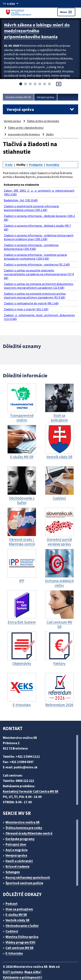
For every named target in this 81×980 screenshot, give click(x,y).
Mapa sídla (35, 956)
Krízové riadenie (19, 850)
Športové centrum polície (26, 867)
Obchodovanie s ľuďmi (24, 909)
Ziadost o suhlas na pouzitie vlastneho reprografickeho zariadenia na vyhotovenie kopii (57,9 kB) (41, 264)
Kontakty (54, 164)
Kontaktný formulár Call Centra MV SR (32, 775)
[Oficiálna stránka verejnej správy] (14, 3)
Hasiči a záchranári (21, 844)
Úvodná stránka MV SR (20, 97)
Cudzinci (13, 915)
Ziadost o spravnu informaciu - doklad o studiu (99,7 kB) (39, 223)
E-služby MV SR (19, 898)
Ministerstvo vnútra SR (24, 806)
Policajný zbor (17, 828)
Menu (66, 12)
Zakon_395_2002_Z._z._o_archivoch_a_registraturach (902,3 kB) (41, 190)
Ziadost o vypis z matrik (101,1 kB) (27, 295)
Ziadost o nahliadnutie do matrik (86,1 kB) (32, 289)
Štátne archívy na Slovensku (45, 121)
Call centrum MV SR (22, 931)
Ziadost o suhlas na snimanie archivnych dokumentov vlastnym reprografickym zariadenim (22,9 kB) (40, 273)
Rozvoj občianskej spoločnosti (30, 861)
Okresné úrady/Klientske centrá (31, 817)
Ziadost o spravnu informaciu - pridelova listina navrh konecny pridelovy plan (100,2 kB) (40, 232)
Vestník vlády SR (19, 904)
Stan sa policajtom (21, 893)
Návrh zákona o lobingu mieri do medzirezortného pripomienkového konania (36, 30)
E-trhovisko (15, 937)
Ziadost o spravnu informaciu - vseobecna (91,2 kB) (39, 257)
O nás (9, 164)
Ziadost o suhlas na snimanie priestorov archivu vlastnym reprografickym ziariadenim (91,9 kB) (36, 282)
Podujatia (37, 164)
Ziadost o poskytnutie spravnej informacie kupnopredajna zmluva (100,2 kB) (32, 205)
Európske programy (22, 822)
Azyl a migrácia (18, 833)
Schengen (14, 856)
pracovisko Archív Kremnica (25, 134)
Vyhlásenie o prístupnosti (22, 961)
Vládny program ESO (23, 926)
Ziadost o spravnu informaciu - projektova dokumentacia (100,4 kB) (32, 241)
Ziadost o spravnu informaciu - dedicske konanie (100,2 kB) (37, 214)
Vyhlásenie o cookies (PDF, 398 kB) (30, 966)
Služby (51, 134)
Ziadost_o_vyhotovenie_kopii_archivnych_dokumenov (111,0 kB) (40, 302)
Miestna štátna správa (23, 920)
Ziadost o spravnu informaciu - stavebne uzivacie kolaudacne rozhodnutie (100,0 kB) (37, 250)
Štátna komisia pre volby (25, 811)
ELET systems (14, 956)
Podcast (13, 887)
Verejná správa (49, 97)
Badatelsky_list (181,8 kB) (21, 198)
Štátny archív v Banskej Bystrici (27, 128)
